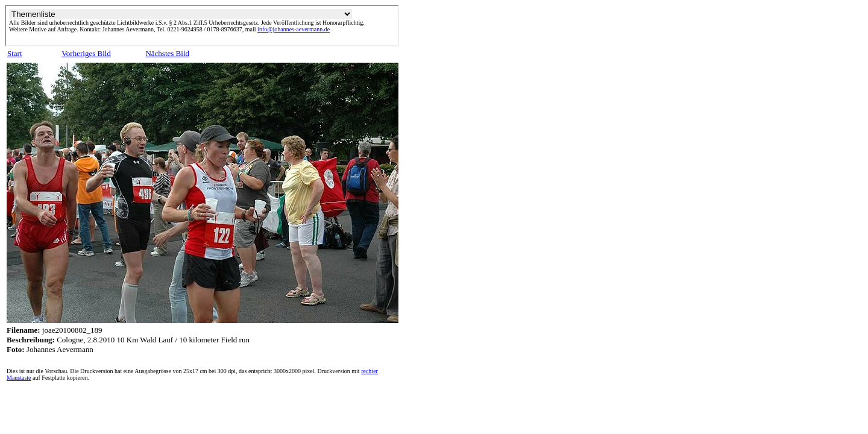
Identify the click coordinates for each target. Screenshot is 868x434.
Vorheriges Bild (86, 53)
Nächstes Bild (167, 53)
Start (15, 53)
